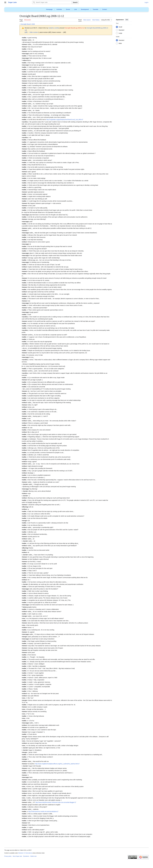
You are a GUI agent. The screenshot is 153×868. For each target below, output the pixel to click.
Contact (105, 9)
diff (26, 32)
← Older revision (33, 32)
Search (75, 2)
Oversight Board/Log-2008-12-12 (75, 28)
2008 (33, 24)
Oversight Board (26, 24)
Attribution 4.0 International (25, 853)
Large (120, 33)
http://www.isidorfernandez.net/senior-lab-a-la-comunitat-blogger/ (55, 802)
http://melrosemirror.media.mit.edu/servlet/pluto (43, 811)
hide (127, 20)
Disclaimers (26, 856)
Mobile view (33, 856)
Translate (96, 9)
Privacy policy (8, 856)
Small (120, 27)
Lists (76, 9)
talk (52, 28)
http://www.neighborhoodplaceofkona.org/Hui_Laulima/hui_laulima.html (57, 764)
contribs (56, 28)
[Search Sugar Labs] (52, 2)
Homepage (49, 9)
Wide (120, 43)
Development (85, 9)
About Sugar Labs (17, 856)
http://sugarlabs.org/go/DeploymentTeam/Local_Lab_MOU (64, 120)
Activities (59, 9)
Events (68, 9)
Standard (121, 30)
